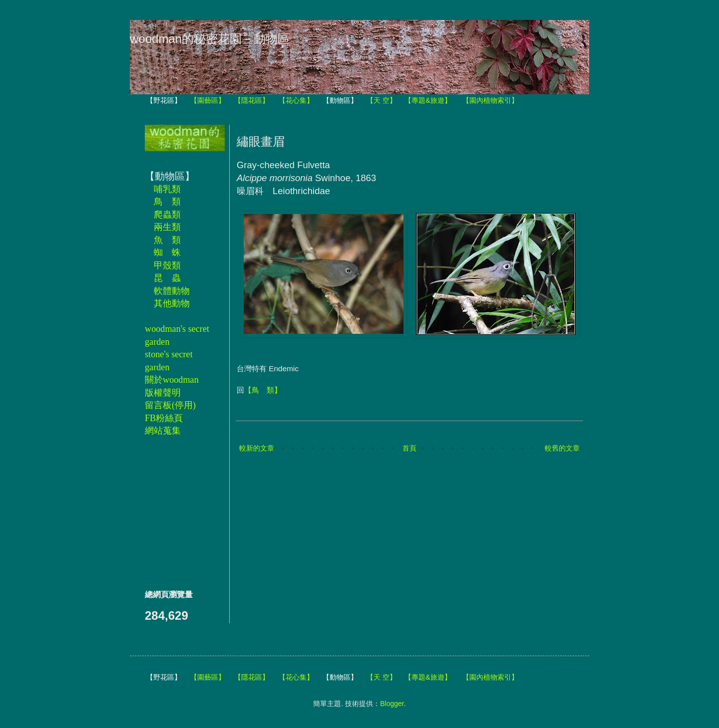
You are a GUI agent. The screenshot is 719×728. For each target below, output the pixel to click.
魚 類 (167, 240)
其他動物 (172, 303)
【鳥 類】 (263, 390)
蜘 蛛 (167, 252)
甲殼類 (167, 265)
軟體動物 (172, 291)
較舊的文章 (562, 448)
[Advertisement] (175, 512)
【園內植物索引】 (490, 100)
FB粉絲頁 (164, 418)
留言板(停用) (170, 405)
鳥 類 (167, 202)
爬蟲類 (167, 215)
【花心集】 (296, 100)
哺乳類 (167, 189)
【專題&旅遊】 (428, 100)
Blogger (392, 704)
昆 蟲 (167, 278)
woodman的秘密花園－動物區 (210, 39)
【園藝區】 (208, 100)
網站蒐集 (163, 431)
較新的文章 (257, 448)
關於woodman (172, 380)
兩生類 (167, 227)
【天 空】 (381, 100)
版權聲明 (163, 393)
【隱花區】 (252, 100)
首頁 (409, 448)
